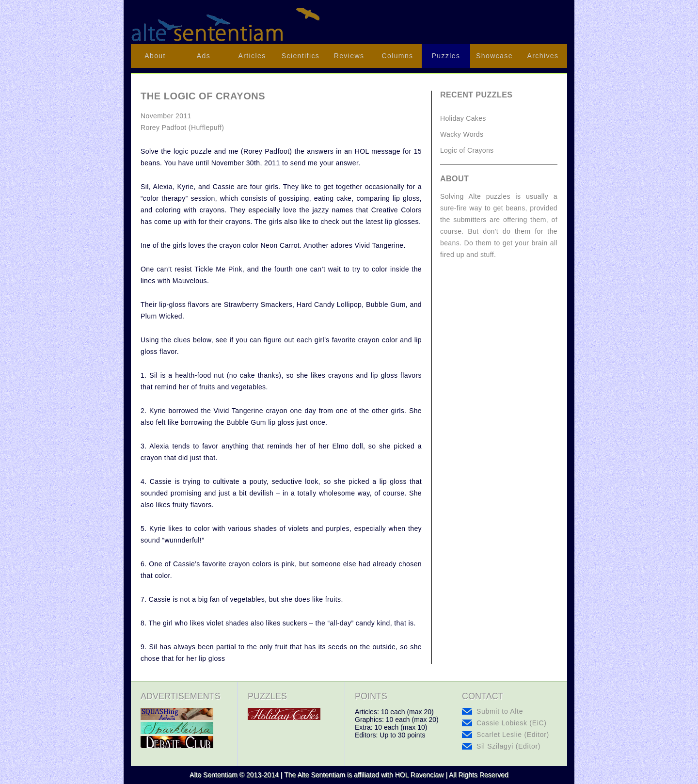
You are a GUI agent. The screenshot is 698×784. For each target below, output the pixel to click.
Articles (252, 56)
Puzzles (446, 56)
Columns (397, 56)
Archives (543, 56)
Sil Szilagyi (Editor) (508, 746)
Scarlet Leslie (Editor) (513, 735)
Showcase (494, 56)
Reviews (349, 56)
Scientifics (301, 56)
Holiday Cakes (463, 118)
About (155, 56)
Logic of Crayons (467, 150)
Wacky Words (462, 134)
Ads (204, 56)
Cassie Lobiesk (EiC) (512, 723)
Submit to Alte (500, 711)
